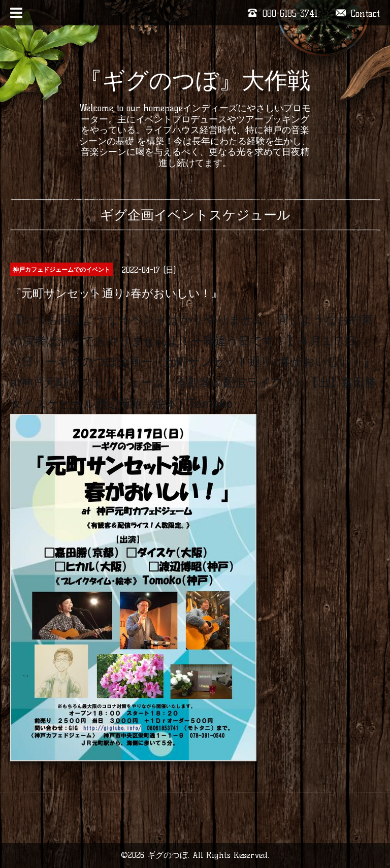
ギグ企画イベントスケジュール (195, 215)
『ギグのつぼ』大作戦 (195, 80)
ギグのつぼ (168, 855)
